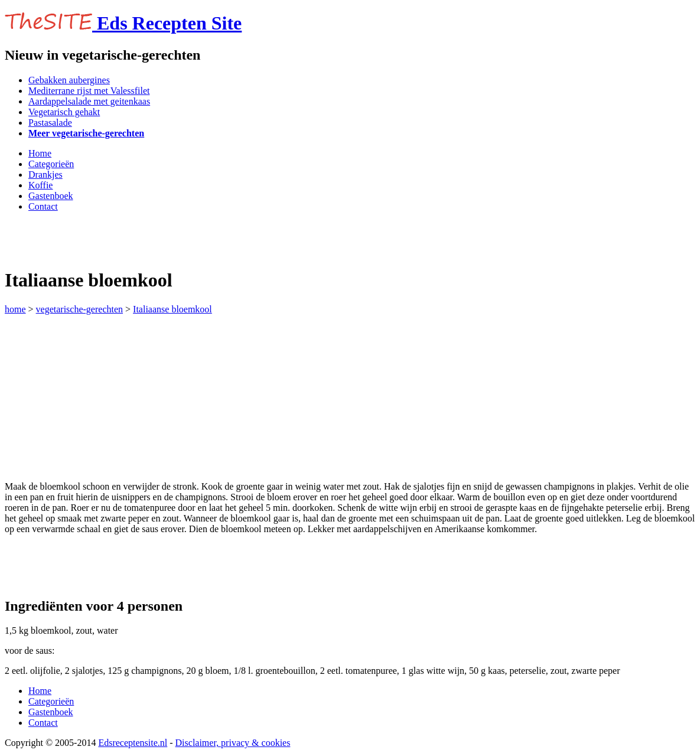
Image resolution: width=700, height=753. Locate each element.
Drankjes (45, 175)
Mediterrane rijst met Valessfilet (89, 91)
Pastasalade (50, 123)
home (15, 309)
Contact (43, 206)
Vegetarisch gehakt (64, 112)
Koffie (40, 185)
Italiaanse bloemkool (172, 309)
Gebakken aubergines (69, 80)
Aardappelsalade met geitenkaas (89, 101)
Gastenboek (51, 196)
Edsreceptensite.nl (133, 743)
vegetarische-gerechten (79, 309)
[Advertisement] (143, 239)
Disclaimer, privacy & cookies (233, 743)
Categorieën (51, 164)
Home (40, 153)
